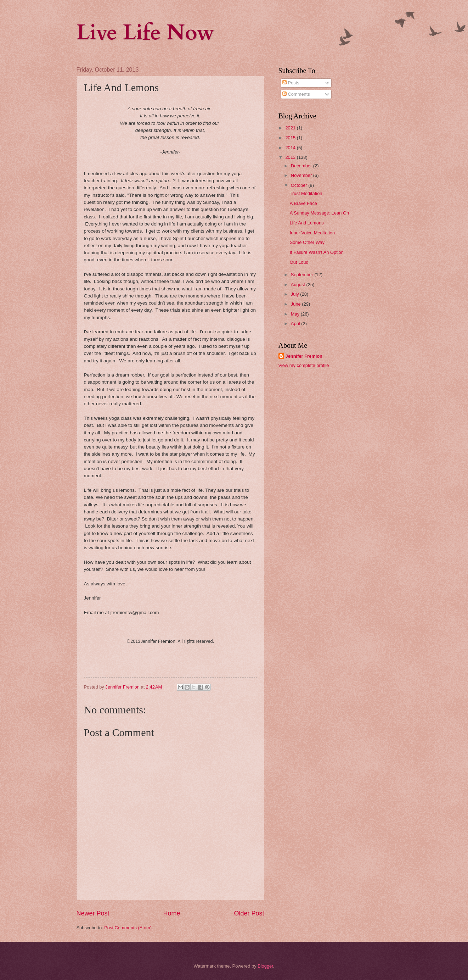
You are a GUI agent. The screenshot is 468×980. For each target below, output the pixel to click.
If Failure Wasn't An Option (317, 252)
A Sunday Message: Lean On (320, 213)
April (296, 324)
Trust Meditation (306, 193)
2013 (291, 157)
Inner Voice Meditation (312, 233)
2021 (291, 128)
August (299, 285)
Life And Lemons (307, 223)
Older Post (249, 913)
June (297, 304)
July (295, 294)
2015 (291, 138)
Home (171, 913)
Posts (291, 83)
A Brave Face (303, 203)
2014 (291, 148)
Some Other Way (307, 242)
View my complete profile (304, 365)
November (302, 175)
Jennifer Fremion (304, 356)
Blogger (265, 966)
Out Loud (299, 262)
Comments (296, 94)
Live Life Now (145, 33)
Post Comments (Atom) (128, 928)
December (302, 166)
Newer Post (93, 913)
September (303, 275)
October (300, 185)
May (296, 314)
